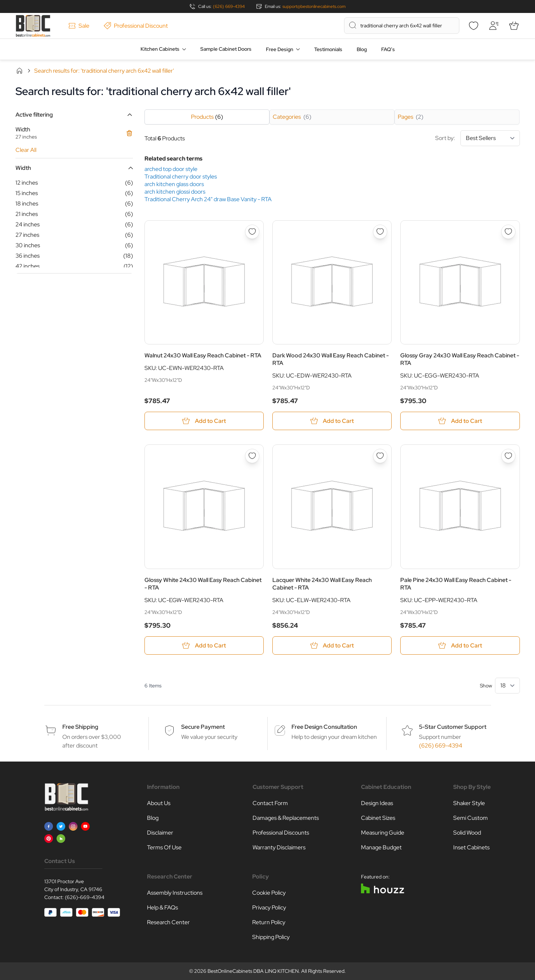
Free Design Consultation (324, 727)
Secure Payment (203, 727)
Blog (362, 49)
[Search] (353, 25)
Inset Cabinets (471, 847)
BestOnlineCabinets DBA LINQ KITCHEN (253, 971)
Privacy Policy (269, 907)
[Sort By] (490, 138)
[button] (74, 115)
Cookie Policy (269, 893)
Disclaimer (160, 833)
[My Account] (494, 26)
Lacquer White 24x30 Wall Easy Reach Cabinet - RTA (322, 584)
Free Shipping (80, 727)
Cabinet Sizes (378, 818)
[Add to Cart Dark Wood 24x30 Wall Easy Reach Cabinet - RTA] (332, 421)
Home (19, 71)
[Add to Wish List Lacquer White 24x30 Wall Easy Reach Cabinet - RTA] (380, 456)
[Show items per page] (507, 686)
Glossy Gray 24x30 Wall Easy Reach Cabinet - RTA (460, 359)
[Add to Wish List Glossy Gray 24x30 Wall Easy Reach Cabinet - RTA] (508, 232)
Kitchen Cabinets (160, 49)
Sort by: (478, 138)
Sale (79, 26)
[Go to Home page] (33, 26)
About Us (159, 803)
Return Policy (269, 922)
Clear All (26, 150)
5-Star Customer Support (453, 727)
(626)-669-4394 (85, 897)
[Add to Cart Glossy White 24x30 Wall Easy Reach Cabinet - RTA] (204, 645)
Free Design (280, 49)
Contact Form (270, 803)
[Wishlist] (474, 26)
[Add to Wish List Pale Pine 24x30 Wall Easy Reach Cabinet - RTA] (508, 456)
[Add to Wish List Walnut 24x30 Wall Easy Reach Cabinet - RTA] (252, 232)
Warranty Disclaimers (279, 847)
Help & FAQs (162, 907)
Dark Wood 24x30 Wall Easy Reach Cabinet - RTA (331, 359)
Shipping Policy (271, 937)
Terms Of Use (164, 847)
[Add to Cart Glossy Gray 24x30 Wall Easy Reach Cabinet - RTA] (460, 421)
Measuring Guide (383, 833)
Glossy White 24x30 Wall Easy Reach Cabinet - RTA (203, 584)
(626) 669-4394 (229, 6)
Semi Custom (471, 818)
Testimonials (328, 49)
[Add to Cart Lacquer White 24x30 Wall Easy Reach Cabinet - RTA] (332, 645)
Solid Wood (467, 833)
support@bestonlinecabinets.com (314, 6)
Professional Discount (136, 26)
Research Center (168, 922)
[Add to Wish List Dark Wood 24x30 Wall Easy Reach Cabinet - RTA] (380, 232)
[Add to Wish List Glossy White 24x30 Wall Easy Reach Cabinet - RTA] (252, 456)
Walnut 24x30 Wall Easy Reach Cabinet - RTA (203, 355)
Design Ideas (377, 803)
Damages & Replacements (286, 818)
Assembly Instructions (175, 893)
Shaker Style (469, 803)
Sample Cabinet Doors (226, 49)
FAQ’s (388, 49)
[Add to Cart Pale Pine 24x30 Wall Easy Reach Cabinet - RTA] (460, 645)
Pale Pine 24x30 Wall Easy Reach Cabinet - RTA (456, 584)
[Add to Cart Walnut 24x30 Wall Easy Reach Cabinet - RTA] (204, 421)
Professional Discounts (281, 833)
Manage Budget (381, 847)
